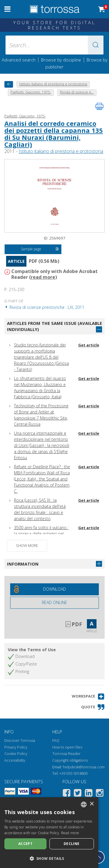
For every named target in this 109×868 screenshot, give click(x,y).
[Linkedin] (89, 794)
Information (23, 564)
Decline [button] (72, 844)
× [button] (92, 804)
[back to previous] (9, 84)
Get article (89, 345)
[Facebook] (67, 794)
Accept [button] (25, 844)
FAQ (56, 741)
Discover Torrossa (20, 741)
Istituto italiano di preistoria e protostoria (61, 151)
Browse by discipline (61, 60)
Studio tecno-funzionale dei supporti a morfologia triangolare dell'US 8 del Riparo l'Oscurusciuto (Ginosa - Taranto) (41, 357)
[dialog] (49, 833)
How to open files (67, 747)
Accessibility (15, 760)
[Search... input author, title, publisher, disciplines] (55, 45)
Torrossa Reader (66, 754)
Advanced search (19, 60)
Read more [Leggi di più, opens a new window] (70, 833)
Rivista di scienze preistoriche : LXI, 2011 (44, 307)
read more (43, 277)
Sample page (40, 249)
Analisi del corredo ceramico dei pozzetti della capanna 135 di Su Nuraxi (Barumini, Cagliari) (54, 134)
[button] (96, 45)
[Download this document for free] (54, 589)
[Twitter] (78, 794)
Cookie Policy (16, 754)
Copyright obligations (70, 760)
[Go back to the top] (98, 857)
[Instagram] (100, 794)
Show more (27, 546)
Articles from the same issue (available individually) (54, 326)
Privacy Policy (16, 747)
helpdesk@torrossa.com (84, 767)
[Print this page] (99, 106)
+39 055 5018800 (73, 773)
